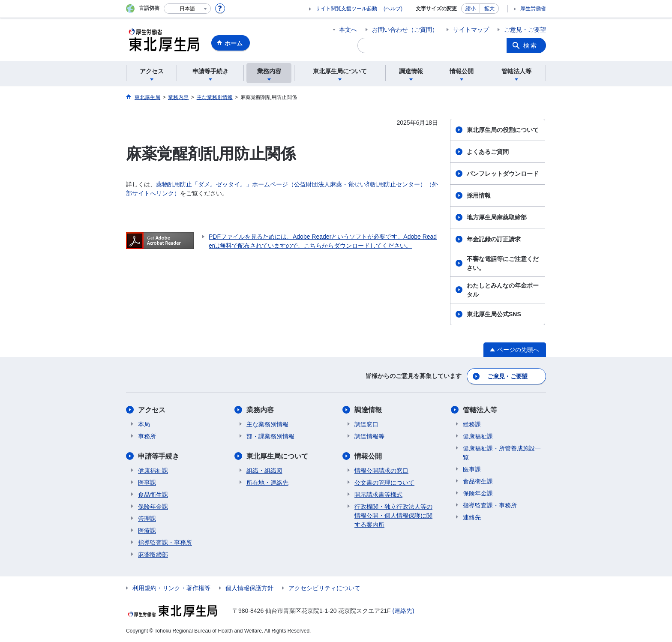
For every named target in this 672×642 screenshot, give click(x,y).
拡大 (489, 9)
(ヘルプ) (393, 9)
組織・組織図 (264, 471)
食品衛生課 (153, 495)
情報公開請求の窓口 (381, 471)
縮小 (471, 9)
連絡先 (472, 517)
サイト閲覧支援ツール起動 (346, 9)
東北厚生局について (277, 456)
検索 (531, 45)
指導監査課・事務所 (165, 543)
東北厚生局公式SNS (494, 314)
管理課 (147, 519)
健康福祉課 (153, 471)
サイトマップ (471, 30)
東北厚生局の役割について (503, 130)
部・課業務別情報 (270, 436)
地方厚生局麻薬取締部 (497, 217)
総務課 (472, 424)
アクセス (152, 410)
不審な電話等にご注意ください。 (503, 263)
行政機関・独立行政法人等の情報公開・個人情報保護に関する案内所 (393, 516)
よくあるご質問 (488, 152)
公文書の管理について (384, 483)
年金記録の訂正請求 (494, 239)
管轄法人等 (480, 410)
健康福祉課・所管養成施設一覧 (502, 453)
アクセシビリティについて (324, 588)
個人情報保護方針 (249, 588)
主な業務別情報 (267, 424)
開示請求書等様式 (378, 495)
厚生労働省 (533, 9)
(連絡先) (403, 611)
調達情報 (368, 410)
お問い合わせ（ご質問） (405, 30)
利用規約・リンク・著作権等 (171, 588)
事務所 (147, 436)
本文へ (348, 30)
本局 (144, 424)
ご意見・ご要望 (525, 30)
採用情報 (479, 195)
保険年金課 (153, 507)
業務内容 (260, 410)
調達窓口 (366, 424)
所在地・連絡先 (267, 483)
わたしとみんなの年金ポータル (503, 290)
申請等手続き (159, 456)
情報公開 (368, 456)
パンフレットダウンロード (503, 174)
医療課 (147, 531)
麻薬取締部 (153, 555)
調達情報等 (369, 436)
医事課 (147, 483)
